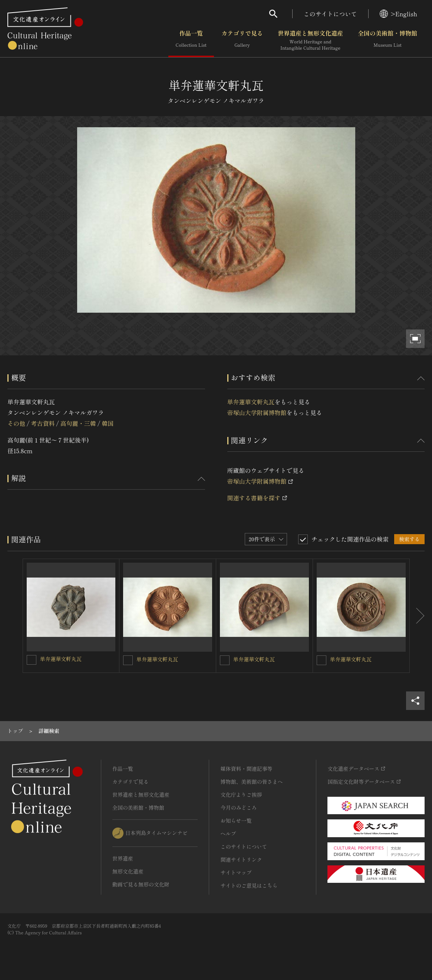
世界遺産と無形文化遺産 (310, 40)
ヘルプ (228, 833)
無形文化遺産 (128, 871)
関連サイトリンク (241, 859)
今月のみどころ (238, 808)
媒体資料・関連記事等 (246, 769)
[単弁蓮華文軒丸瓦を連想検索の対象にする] (32, 660)
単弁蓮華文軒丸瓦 (251, 402)
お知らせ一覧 (236, 820)
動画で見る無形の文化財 (141, 884)
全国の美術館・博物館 (388, 40)
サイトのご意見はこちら (249, 885)
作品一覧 (191, 40)
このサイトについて (330, 14)
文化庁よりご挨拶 (241, 795)
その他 (16, 423)
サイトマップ (236, 872)
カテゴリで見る (242, 40)
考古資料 (43, 423)
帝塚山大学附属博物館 (257, 412)
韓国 (108, 423)
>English (398, 14)
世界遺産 (123, 858)
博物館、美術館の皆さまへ (251, 782)
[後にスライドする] (417, 616)
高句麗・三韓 (78, 423)
